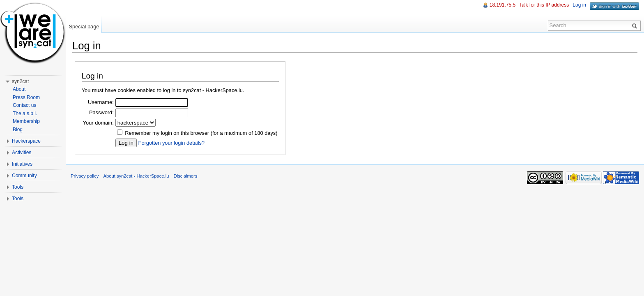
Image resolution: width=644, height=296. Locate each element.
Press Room (26, 97)
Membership (26, 121)
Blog (18, 129)
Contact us (24, 105)
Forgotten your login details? (171, 143)
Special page (84, 27)
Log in (579, 5)
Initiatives (22, 164)
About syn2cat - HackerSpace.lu (136, 176)
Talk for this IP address (544, 5)
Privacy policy (85, 176)
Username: (101, 102)
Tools (18, 187)
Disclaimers (186, 176)
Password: (101, 112)
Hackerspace (26, 141)
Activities (22, 153)
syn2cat (20, 81)
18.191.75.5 (503, 5)
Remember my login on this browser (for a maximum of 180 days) (201, 133)
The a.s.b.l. (25, 113)
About (19, 89)
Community (24, 176)
